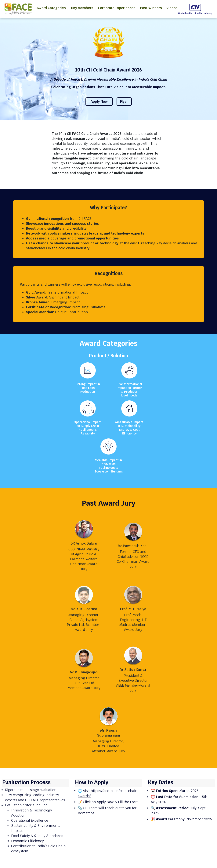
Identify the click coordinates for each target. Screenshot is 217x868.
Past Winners (151, 8)
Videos (172, 8)
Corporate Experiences (117, 8)
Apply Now (99, 101)
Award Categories (51, 8)
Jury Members (82, 8)
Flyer (124, 101)
